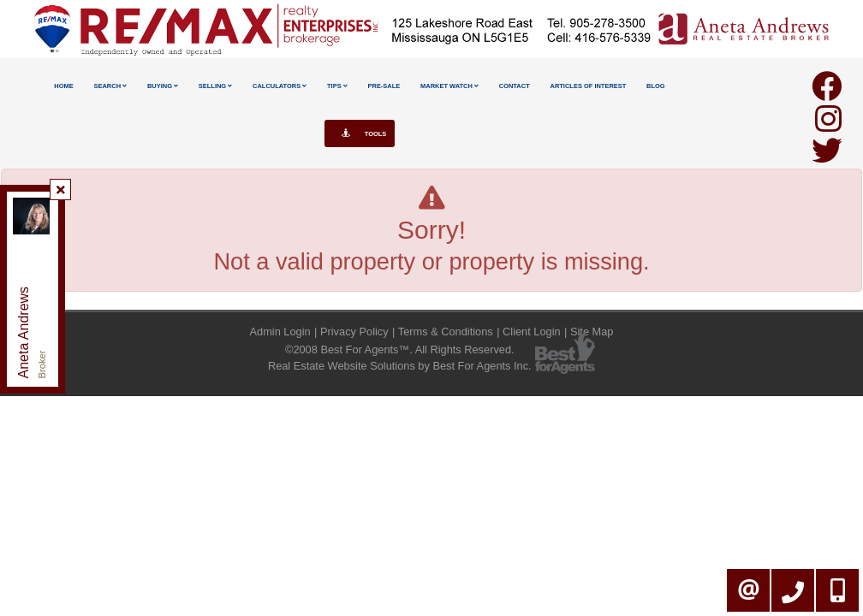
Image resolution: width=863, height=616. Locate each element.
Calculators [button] (280, 86)
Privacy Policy (354, 332)
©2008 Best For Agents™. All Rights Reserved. (400, 349)
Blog (656, 86)
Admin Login (280, 332)
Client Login (532, 332)
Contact (515, 86)
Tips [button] (337, 86)
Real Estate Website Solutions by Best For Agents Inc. (400, 366)
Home (63, 86)
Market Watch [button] (449, 86)
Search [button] (110, 86)
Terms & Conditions (446, 332)
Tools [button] (360, 133)
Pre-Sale (384, 86)
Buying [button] (163, 86)
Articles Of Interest (589, 86)
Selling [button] (215, 86)
